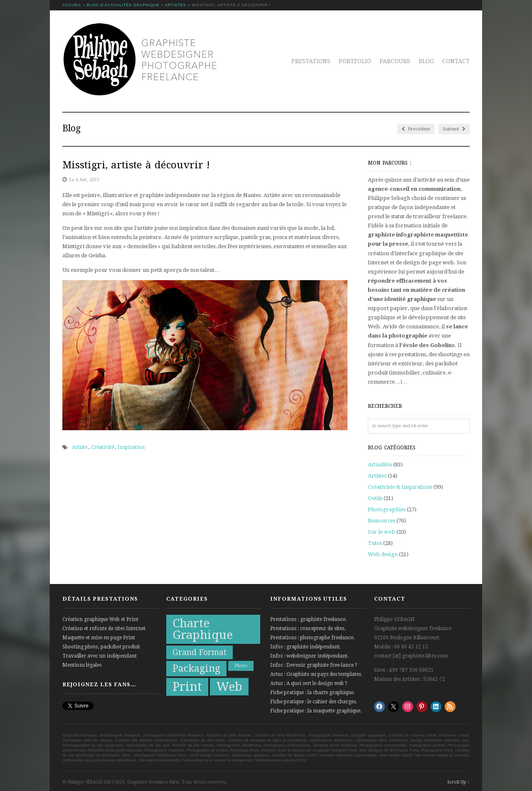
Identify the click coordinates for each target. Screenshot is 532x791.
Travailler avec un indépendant (100, 656)
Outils (375, 498)
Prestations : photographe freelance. (312, 638)
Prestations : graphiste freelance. (308, 619)
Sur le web (382, 532)
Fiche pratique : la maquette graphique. (316, 711)
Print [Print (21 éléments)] (187, 687)
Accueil (72, 5)
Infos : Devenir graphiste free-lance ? (314, 665)
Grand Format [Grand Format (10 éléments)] (199, 652)
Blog (426, 61)
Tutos (375, 543)
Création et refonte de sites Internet (104, 628)
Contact (456, 61)
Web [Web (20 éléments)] (229, 687)
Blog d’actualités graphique (123, 5)
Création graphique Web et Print (100, 619)
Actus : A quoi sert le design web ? (309, 683)
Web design (383, 554)
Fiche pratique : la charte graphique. (312, 692)
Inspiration (131, 447)
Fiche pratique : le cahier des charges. (314, 702)
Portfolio (355, 61)
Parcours (395, 61)
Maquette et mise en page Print (99, 638)
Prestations (311, 61)
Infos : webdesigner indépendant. (309, 656)
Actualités (380, 464)
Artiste (80, 447)
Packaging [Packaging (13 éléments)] (196, 669)
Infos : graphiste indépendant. (305, 647)
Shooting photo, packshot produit (101, 647)
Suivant (454, 129)
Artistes (175, 5)
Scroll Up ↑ (458, 782)
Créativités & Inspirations (400, 487)
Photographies (387, 509)
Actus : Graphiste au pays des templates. (316, 674)
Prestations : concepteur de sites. (308, 628)
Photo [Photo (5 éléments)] (241, 666)
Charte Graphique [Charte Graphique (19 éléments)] (203, 629)
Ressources (382, 521)
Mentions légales (82, 665)
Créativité (102, 447)
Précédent (416, 129)
